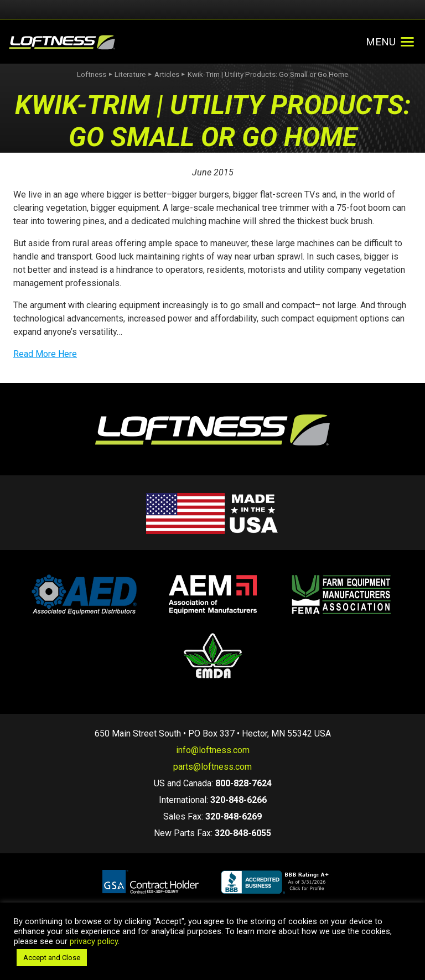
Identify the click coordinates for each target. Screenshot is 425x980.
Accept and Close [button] (52, 958)
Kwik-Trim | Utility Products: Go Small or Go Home (268, 74)
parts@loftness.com (212, 767)
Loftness (92, 74)
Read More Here (45, 354)
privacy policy (94, 941)
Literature (130, 74)
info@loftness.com (213, 750)
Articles (167, 74)
